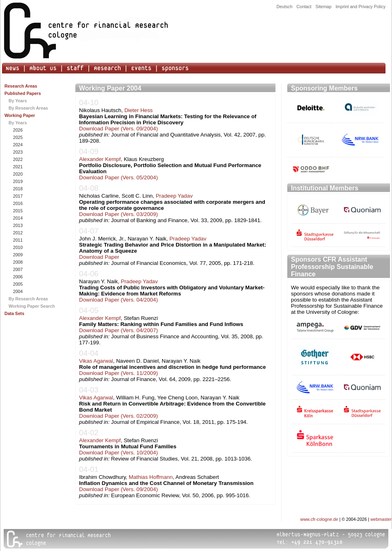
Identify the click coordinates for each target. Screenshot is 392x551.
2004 (17, 291)
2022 (17, 159)
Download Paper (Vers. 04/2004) (118, 300)
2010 (17, 247)
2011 (17, 240)
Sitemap (323, 7)
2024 (17, 145)
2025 (17, 137)
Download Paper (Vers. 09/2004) (118, 129)
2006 (17, 277)
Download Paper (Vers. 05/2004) (118, 177)
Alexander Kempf (100, 159)
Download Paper (99, 257)
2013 (17, 225)
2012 (17, 233)
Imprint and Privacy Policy (360, 7)
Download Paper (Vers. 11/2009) (118, 373)
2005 (17, 284)
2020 (17, 174)
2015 (17, 211)
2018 (17, 189)
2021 (17, 167)
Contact (304, 7)
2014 (17, 218)
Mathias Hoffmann (151, 477)
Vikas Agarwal (96, 361)
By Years (18, 101)
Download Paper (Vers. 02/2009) (118, 416)
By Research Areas (28, 108)
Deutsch (284, 7)
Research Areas (21, 86)
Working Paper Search (32, 306)
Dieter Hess (139, 110)
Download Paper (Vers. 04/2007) (118, 330)
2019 (17, 181)
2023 (17, 152)
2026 (17, 130)
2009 (17, 255)
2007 (17, 269)
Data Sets (14, 313)
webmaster (381, 519)
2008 (17, 262)
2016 (17, 203)
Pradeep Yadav (174, 196)
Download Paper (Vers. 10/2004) (118, 453)
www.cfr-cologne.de (319, 519)
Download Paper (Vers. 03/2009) (118, 214)
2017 (17, 196)
